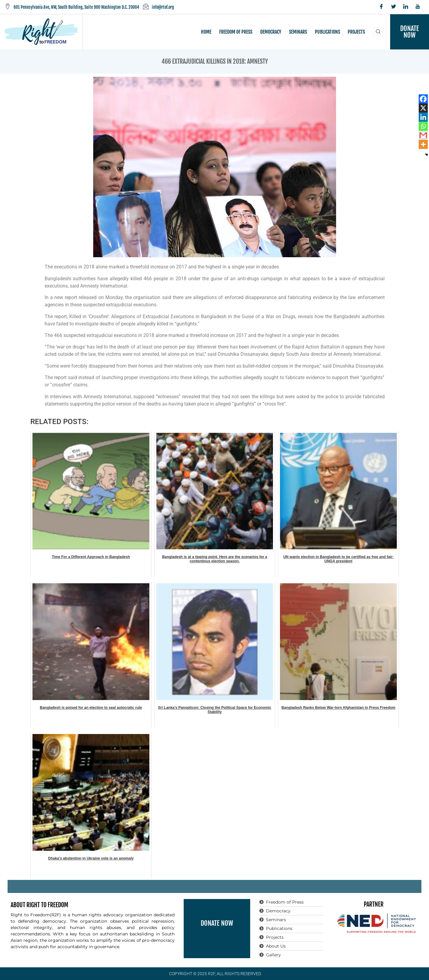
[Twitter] (393, 7)
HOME (207, 32)
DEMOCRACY (271, 32)
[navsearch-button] (378, 32)
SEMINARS (298, 32)
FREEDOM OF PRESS (236, 32)
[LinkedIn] (406, 7)
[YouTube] (418, 7)
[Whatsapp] (423, 126)
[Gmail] (423, 135)
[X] (423, 108)
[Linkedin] (423, 117)
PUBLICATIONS (327, 32)
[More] (423, 144)
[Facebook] (381, 7)
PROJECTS (356, 32)
